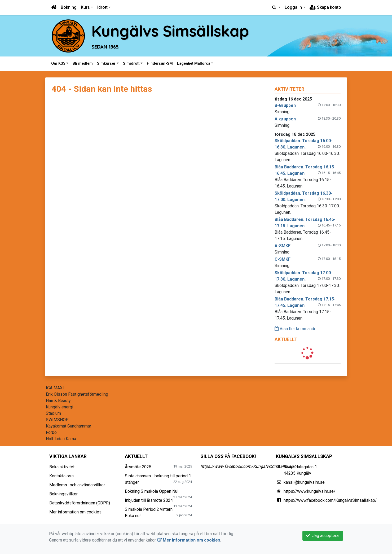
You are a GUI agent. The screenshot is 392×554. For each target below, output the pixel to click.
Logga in (293, 7)
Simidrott (131, 64)
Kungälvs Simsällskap (173, 31)
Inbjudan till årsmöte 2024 (149, 500)
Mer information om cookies (75, 512)
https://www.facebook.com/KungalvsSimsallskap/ (248, 466)
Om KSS (58, 64)
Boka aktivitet (62, 467)
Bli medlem (83, 64)
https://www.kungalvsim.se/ (310, 491)
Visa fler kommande (296, 329)
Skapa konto (325, 7)
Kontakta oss (61, 476)
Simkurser (106, 64)
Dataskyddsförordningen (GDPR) (80, 503)
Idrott (102, 7)
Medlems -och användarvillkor (77, 485)
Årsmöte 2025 (138, 467)
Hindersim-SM (160, 64)
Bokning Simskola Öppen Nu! (152, 491)
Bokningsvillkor (63, 494)
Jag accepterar (323, 536)
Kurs (85, 7)
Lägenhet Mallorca (194, 64)
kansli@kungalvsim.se (304, 482)
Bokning (69, 7)
